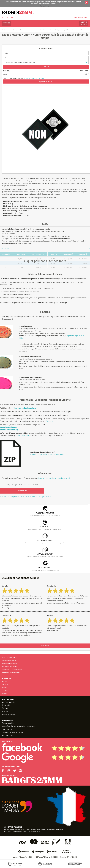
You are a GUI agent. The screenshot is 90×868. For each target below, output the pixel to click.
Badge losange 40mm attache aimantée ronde (72, 30)
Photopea (49, 421)
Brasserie (5, 684)
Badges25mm (7, 30)
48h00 (37, 832)
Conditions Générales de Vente (12, 732)
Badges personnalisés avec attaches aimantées (37, 30)
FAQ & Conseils (7, 729)
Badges (16, 30)
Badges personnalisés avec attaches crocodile (55, 478)
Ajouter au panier (46, 81)
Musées (5, 693)
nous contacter (24, 435)
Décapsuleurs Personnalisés (12, 669)
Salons (4, 687)
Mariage (5, 681)
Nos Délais (5, 711)
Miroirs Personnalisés (9, 666)
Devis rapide (6, 705)
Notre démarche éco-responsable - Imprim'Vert (18, 726)
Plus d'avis (45, 645)
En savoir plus (45, 6)
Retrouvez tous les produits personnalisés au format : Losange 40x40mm (26, 497)
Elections (5, 690)
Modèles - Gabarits (8, 702)
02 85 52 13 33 (7, 17)
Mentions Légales (8, 735)
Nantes (61, 829)
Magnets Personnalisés (10, 663)
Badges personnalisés (14, 829)
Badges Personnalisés (10, 660)
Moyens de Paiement (9, 714)
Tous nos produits (8, 723)
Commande (6, 708)
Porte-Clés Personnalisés (11, 672)
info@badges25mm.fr (80, 17)
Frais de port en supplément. (34, 78)
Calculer (46, 67)
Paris (17, 832)
